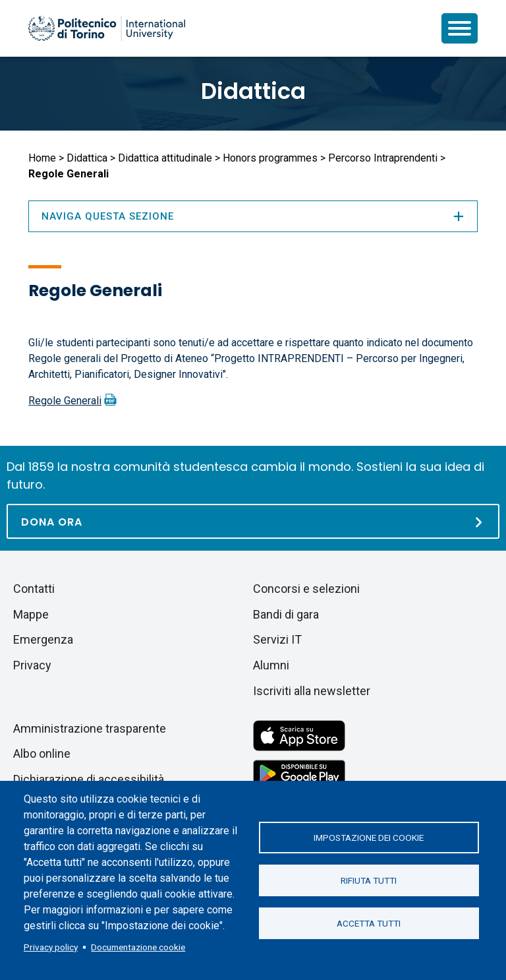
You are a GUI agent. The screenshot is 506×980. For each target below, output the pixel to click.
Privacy (32, 665)
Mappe (31, 614)
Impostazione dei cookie (369, 838)
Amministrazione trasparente (90, 728)
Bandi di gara (286, 614)
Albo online (42, 753)
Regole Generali (65, 401)
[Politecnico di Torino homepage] (107, 28)
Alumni (271, 665)
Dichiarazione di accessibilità (89, 779)
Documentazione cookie (138, 947)
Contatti (34, 589)
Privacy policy (51, 947)
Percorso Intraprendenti (383, 158)
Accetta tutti (369, 923)
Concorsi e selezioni (306, 589)
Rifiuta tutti (369, 880)
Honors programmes (270, 158)
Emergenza (43, 639)
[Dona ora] (253, 521)
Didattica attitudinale (165, 158)
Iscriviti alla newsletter (312, 691)
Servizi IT (277, 639)
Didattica (253, 91)
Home (42, 158)
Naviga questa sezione (253, 216)
